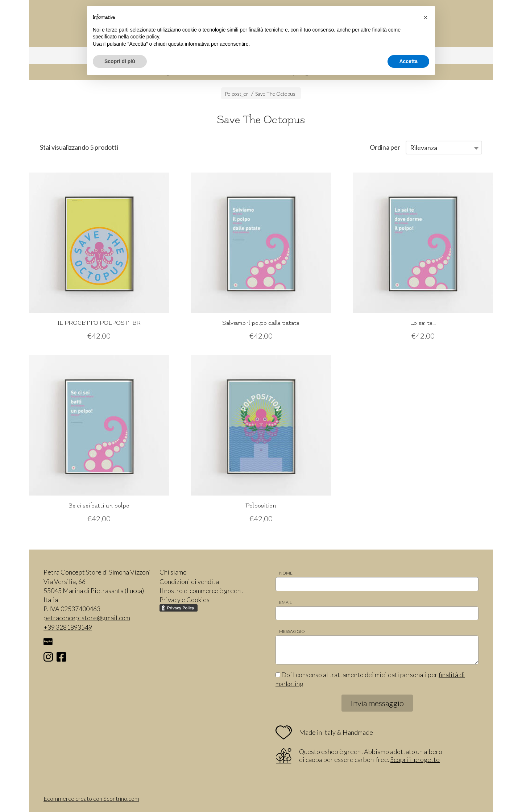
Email (285, 602)
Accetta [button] (408, 61)
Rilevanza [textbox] (424, 148)
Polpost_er (237, 94)
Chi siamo (173, 572)
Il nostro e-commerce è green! (201, 591)
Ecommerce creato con (91, 798)
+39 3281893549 (68, 627)
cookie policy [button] (145, 37)
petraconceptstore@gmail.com (87, 618)
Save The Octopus (275, 94)
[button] (426, 17)
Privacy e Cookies (185, 600)
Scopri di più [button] (120, 61)
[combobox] (444, 148)
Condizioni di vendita (189, 581)
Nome (286, 573)
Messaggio (292, 631)
